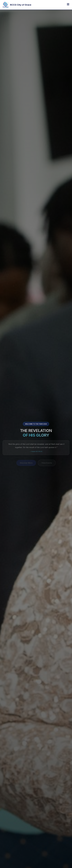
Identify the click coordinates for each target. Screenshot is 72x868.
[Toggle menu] (68, 4)
